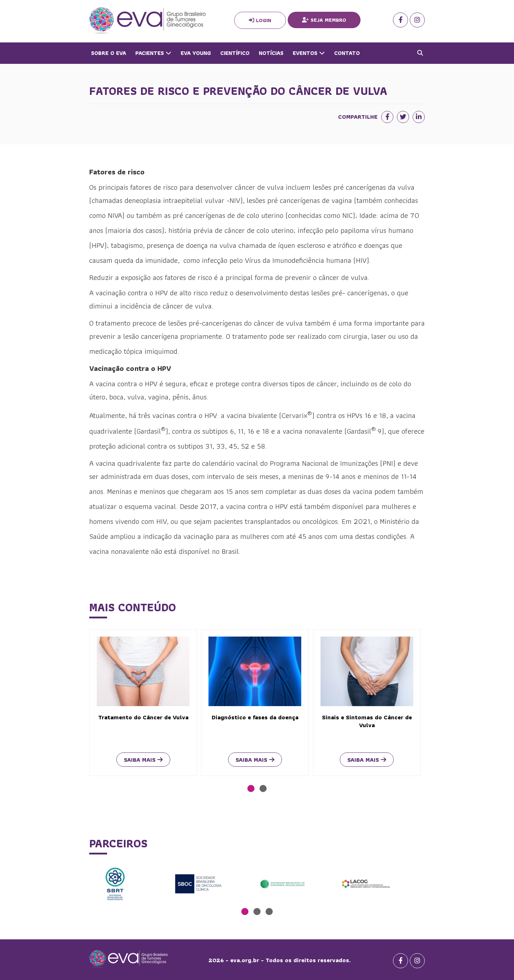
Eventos (309, 53)
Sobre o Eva (109, 53)
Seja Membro (324, 20)
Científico (235, 53)
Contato (347, 53)
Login (260, 20)
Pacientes (153, 53)
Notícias (271, 53)
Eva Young (196, 53)
